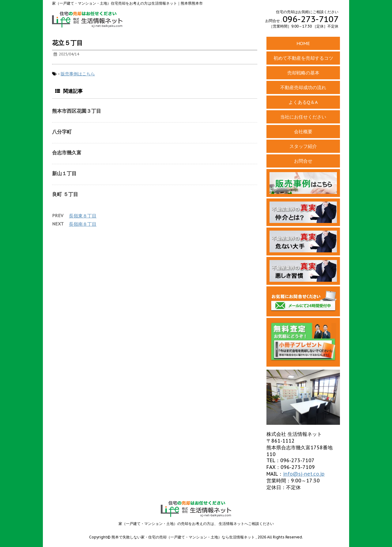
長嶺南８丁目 (83, 224)
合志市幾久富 (67, 153)
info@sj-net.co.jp (304, 474)
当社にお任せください (303, 117)
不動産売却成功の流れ (303, 87)
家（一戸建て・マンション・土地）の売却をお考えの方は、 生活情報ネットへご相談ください (196, 524)
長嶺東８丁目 (83, 216)
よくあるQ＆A (303, 102)
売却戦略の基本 (303, 73)
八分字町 (62, 132)
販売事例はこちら (78, 74)
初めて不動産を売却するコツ (303, 58)
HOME (303, 43)
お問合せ (303, 161)
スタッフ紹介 (303, 146)
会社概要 (303, 132)
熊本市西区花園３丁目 (77, 111)
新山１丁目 (64, 173)
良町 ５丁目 (65, 194)
